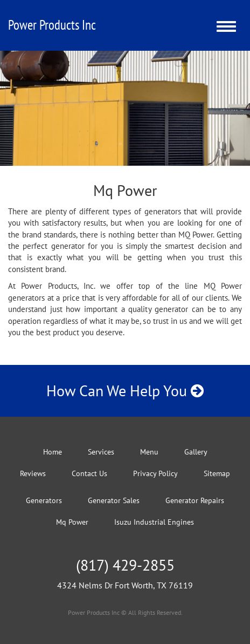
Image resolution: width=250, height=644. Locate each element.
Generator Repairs (195, 500)
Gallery (196, 452)
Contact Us (89, 473)
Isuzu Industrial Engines (154, 522)
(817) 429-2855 (125, 565)
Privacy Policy (155, 473)
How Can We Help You (125, 391)
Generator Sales (114, 500)
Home (53, 452)
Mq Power (72, 522)
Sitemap (217, 473)
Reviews (33, 473)
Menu (149, 452)
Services (101, 452)
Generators (44, 500)
